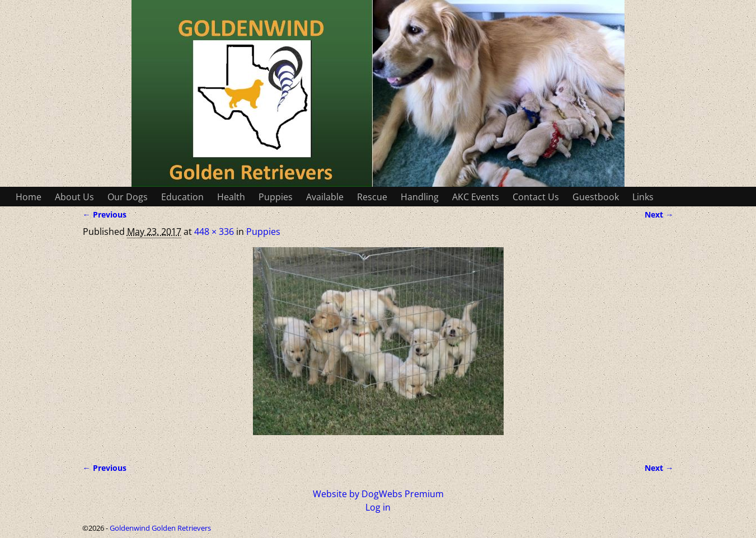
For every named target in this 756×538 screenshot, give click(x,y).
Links (643, 197)
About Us (74, 197)
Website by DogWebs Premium (378, 494)
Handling (420, 197)
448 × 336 (214, 232)
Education (182, 197)
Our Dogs (128, 197)
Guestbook (596, 197)
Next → (659, 214)
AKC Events (476, 197)
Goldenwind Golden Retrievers (160, 528)
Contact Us (536, 197)
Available (325, 197)
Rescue (372, 197)
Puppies (276, 197)
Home (29, 197)
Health (231, 197)
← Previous (105, 214)
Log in (378, 507)
